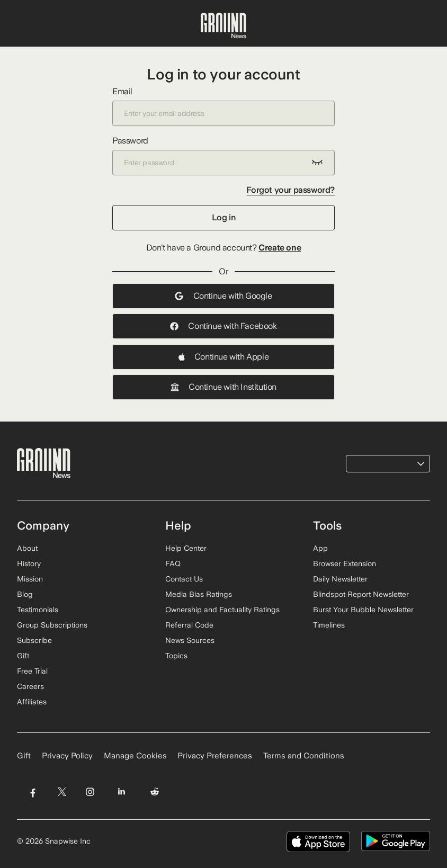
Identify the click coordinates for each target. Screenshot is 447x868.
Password (223, 155)
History (29, 563)
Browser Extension (345, 563)
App (320, 548)
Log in (224, 217)
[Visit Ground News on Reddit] (155, 791)
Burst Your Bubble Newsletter (363, 610)
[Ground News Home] (223, 26)
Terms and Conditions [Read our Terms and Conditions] (304, 756)
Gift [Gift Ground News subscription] (24, 756)
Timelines (329, 625)
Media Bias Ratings (199, 594)
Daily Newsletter (340, 579)
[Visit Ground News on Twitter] (62, 791)
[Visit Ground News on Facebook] (33, 791)
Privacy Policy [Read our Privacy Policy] (67, 756)
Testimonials (38, 610)
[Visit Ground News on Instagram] (90, 791)
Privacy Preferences (215, 756)
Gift (23, 656)
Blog (25, 594)
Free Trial (32, 671)
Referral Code (189, 625)
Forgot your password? (290, 190)
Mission (30, 579)
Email (223, 106)
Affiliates (32, 702)
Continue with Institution (223, 387)
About (27, 548)
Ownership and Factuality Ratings (222, 610)
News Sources (190, 640)
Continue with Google (223, 296)
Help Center (186, 548)
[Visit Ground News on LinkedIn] (122, 791)
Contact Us (184, 579)
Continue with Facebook (223, 326)
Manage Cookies (135, 756)
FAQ (173, 563)
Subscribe (34, 640)
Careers (30, 686)
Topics (176, 656)
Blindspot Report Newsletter (361, 594)
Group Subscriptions (52, 625)
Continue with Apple (223, 357)
